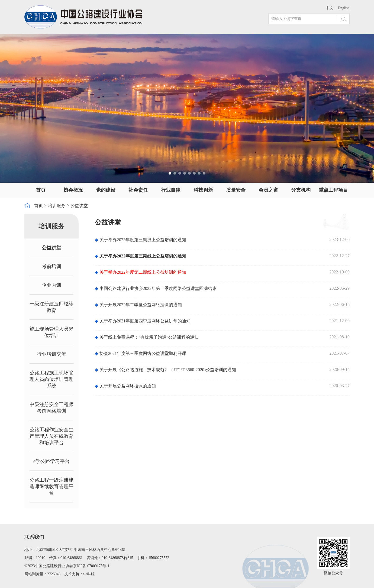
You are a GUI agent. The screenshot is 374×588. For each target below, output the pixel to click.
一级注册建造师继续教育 (51, 307)
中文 (330, 8)
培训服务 (57, 206)
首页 (41, 190)
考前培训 (51, 266)
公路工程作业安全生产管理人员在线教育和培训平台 (51, 436)
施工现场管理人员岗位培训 (51, 332)
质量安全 (236, 190)
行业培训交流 (51, 354)
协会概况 (73, 190)
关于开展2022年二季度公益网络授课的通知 (138, 305)
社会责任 (138, 190)
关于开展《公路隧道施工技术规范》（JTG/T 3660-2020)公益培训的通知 (165, 370)
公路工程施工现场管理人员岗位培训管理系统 (51, 379)
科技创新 (203, 190)
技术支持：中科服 (79, 574)
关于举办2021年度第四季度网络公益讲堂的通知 (143, 321)
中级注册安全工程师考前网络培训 (51, 408)
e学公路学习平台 (51, 461)
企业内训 (51, 285)
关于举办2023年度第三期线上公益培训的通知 (141, 240)
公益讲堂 (79, 206)
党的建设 (106, 190)
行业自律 (171, 190)
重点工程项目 (333, 190)
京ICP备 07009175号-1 (91, 566)
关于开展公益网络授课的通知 (125, 386)
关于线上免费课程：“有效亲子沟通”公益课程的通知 (147, 337)
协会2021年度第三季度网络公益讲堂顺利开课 (141, 353)
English (344, 8)
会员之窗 (268, 190)
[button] (170, 173)
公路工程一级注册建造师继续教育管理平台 (51, 486)
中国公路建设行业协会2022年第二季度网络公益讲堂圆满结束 (156, 288)
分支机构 (301, 190)
